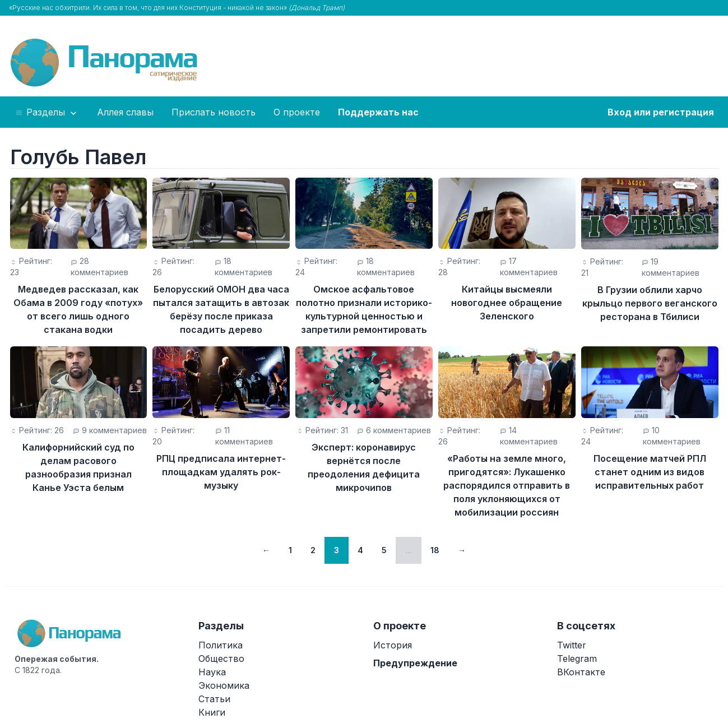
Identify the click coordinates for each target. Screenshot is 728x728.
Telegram (577, 659)
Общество (221, 659)
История (393, 645)
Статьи (214, 699)
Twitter (572, 645)
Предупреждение (415, 663)
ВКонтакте (581, 672)
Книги (212, 712)
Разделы (47, 113)
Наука (212, 672)
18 (435, 550)
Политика (221, 645)
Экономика (224, 685)
